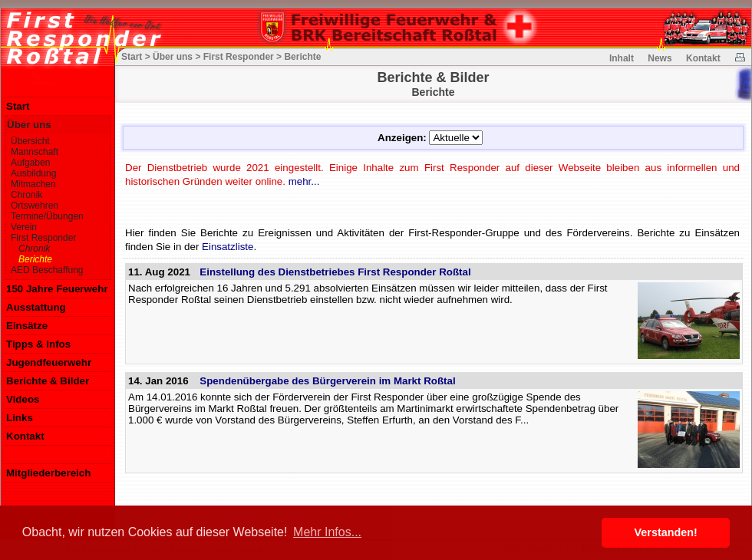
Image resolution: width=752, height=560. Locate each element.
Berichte (35, 259)
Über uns (29, 125)
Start (18, 106)
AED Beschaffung (47, 270)
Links (20, 418)
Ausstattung (36, 307)
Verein (24, 227)
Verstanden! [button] (666, 532)
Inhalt (622, 58)
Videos (23, 399)
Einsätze (27, 326)
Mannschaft (35, 152)
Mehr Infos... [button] (327, 532)
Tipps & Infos (38, 344)
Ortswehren (35, 206)
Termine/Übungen (47, 216)
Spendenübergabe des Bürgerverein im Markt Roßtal (327, 381)
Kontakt (25, 436)
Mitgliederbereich (48, 473)
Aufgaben (30, 163)
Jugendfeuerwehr (49, 362)
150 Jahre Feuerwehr (57, 289)
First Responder (43, 238)
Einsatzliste (228, 247)
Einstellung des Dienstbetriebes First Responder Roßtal (335, 272)
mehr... (304, 181)
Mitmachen (33, 184)
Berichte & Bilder (48, 381)
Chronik (26, 195)
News (660, 58)
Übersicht (30, 141)
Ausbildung (33, 173)
